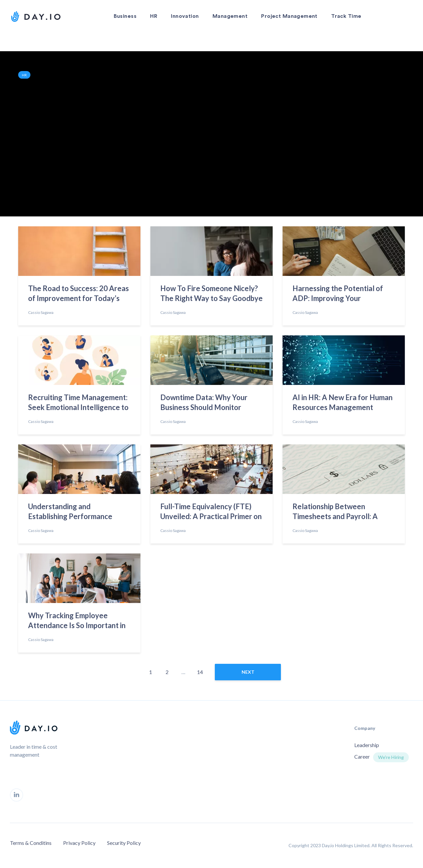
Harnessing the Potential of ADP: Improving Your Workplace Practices (338, 294)
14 (200, 672)
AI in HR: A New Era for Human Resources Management (343, 402)
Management (230, 16)
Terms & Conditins (31, 843)
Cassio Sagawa (41, 312)
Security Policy (124, 843)
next (248, 672)
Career (362, 756)
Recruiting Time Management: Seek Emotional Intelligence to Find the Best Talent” (78, 403)
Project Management (289, 16)
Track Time (346, 16)
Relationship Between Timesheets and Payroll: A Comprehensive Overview (335, 512)
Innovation (185, 16)
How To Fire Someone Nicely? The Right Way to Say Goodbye (211, 293)
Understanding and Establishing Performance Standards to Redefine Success (79, 512)
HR (154, 16)
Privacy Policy (79, 843)
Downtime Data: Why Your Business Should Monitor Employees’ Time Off (204, 403)
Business (125, 16)
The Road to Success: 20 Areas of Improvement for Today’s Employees (78, 294)
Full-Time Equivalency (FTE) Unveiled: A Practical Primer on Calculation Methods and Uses (211, 512)
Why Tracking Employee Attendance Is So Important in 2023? (77, 622)
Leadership (367, 745)
